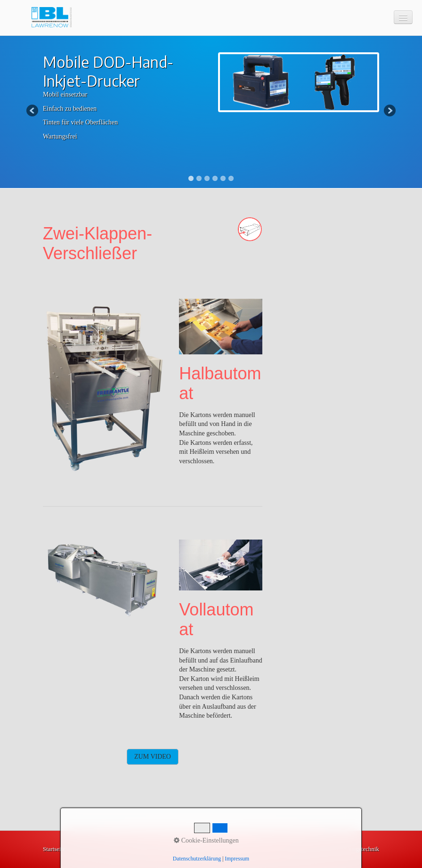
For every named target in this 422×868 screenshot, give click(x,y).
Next (389, 111)
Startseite (54, 849)
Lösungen (194, 849)
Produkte (142, 849)
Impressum (111, 849)
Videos (167, 849)
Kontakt (81, 849)
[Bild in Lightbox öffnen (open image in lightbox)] (104, 386)
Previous (33, 111)
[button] (153, 757)
